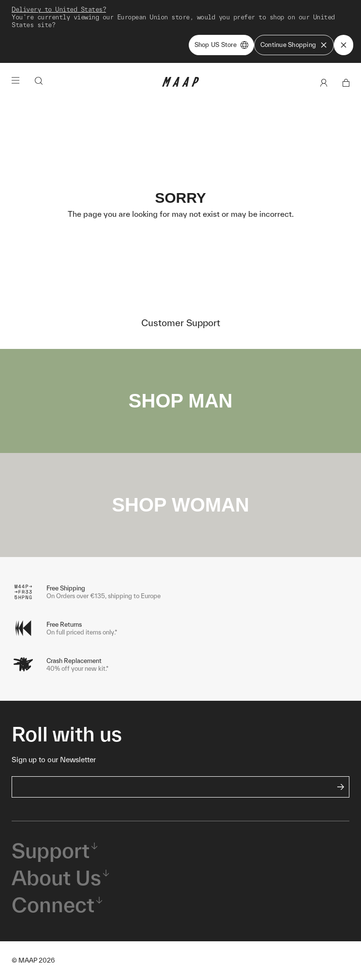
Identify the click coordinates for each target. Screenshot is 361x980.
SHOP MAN (181, 401)
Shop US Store (221, 45)
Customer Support (181, 323)
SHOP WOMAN (180, 505)
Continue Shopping (294, 45)
